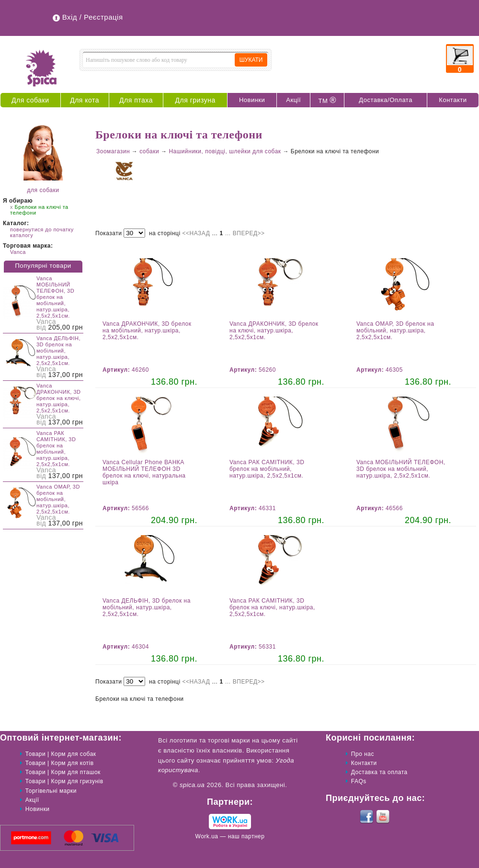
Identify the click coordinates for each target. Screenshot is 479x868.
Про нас (363, 754)
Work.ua (207, 836)
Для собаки (30, 100)
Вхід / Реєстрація (93, 17)
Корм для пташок (76, 772)
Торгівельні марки (51, 791)
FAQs (359, 781)
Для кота (85, 100)
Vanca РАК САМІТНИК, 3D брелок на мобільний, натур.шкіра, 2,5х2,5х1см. (56, 449)
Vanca (18, 252)
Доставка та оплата (379, 772)
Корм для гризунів (77, 781)
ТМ (327, 100)
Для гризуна (195, 100)
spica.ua (192, 785)
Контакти (453, 100)
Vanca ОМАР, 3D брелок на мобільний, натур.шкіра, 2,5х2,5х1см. (58, 499)
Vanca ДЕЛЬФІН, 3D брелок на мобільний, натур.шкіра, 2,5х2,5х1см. (58, 351)
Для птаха (136, 100)
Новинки (252, 100)
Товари (35, 754)
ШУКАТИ (251, 60)
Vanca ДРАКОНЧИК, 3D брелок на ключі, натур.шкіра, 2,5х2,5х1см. (59, 398)
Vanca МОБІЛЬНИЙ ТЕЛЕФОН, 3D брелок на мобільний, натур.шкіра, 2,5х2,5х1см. (55, 297)
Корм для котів (73, 763)
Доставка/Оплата (386, 100)
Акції (293, 100)
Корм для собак (74, 754)
